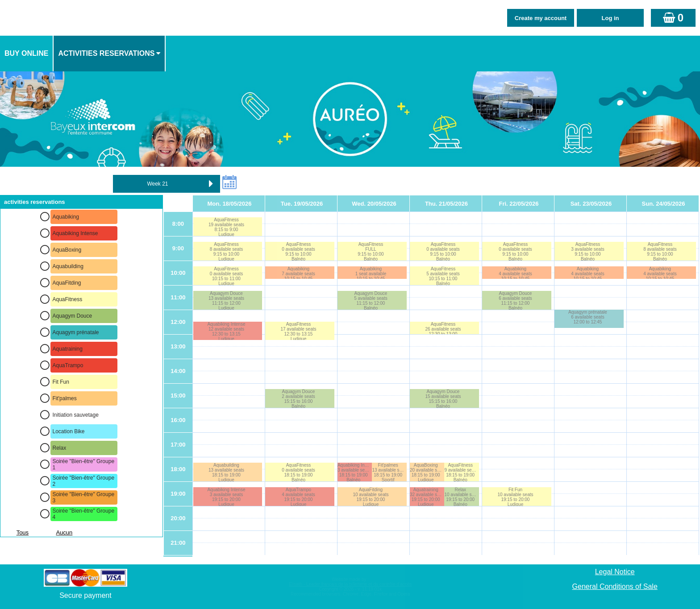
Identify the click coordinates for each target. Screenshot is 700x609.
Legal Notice (615, 572)
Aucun (64, 532)
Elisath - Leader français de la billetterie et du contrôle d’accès (350, 584)
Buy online (26, 53)
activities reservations (106, 53)
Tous (23, 532)
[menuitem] (27, 54)
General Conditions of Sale (615, 586)
